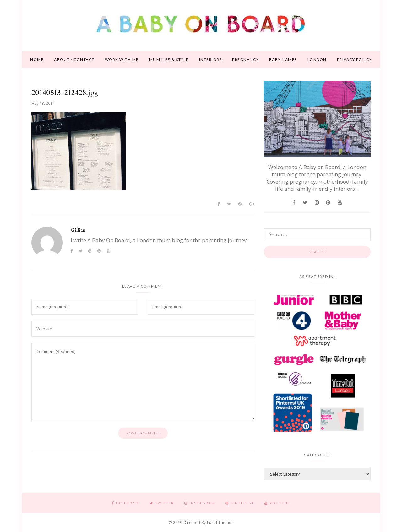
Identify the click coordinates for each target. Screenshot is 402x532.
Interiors (211, 59)
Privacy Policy (354, 59)
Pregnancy (245, 59)
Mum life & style (169, 59)
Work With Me (122, 59)
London (317, 59)
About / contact (74, 59)
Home (37, 59)
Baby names (283, 59)
